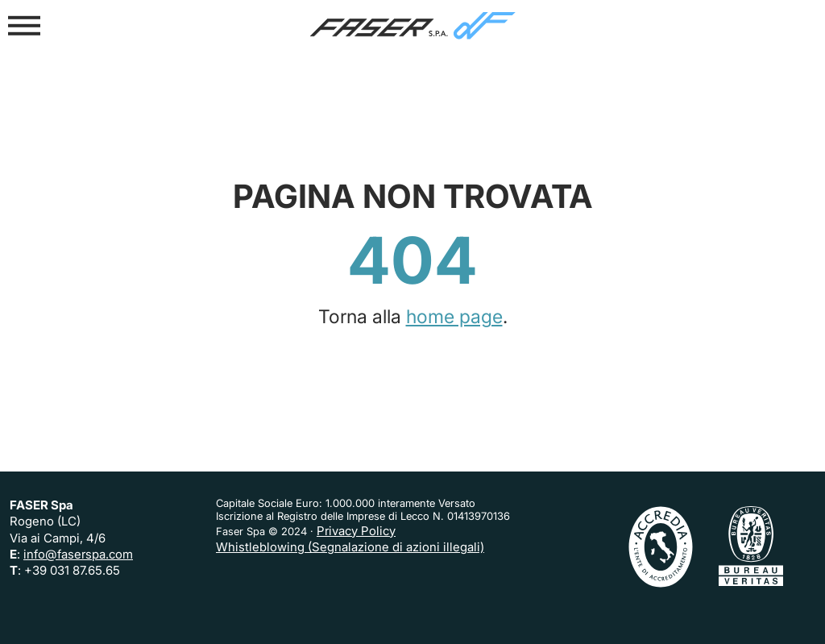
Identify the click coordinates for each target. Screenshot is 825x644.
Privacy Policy (356, 531)
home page (454, 317)
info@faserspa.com (78, 554)
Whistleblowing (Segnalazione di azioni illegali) (350, 547)
